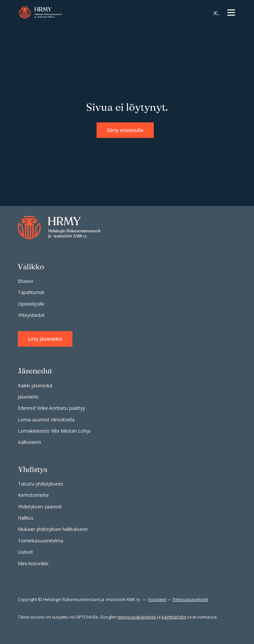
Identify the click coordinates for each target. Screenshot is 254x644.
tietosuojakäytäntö (137, 617)
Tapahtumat (31, 292)
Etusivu (25, 281)
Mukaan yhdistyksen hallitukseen (53, 529)
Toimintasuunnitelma (41, 541)
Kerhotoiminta (33, 495)
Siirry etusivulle (125, 130)
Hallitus (26, 518)
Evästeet (157, 599)
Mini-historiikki (33, 563)
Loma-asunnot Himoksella (46, 420)
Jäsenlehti (28, 397)
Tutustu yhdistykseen (41, 484)
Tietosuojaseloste (190, 599)
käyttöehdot (174, 617)
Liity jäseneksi (45, 339)
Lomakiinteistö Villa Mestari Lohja (54, 431)
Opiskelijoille (31, 304)
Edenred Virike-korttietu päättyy (51, 408)
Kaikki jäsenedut (35, 386)
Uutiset (25, 552)
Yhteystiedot (31, 315)
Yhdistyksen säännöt (40, 507)
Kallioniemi (29, 442)
